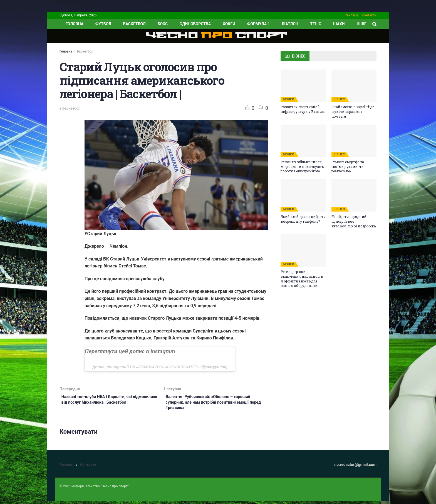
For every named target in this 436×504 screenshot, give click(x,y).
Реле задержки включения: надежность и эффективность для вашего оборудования (302, 279)
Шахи (339, 24)
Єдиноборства (195, 24)
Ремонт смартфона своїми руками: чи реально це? (348, 167)
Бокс (163, 24)
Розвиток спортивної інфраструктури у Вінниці (303, 109)
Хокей (229, 24)
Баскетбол (134, 24)
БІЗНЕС (288, 99)
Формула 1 (259, 24)
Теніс (316, 24)
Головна (66, 51)
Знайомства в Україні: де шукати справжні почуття (353, 111)
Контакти (369, 15)
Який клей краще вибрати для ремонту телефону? (303, 219)
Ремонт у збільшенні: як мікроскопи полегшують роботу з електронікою (302, 167)
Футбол (103, 24)
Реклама (352, 15)
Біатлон (290, 24)
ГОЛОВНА (74, 24)
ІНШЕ (361, 24)
